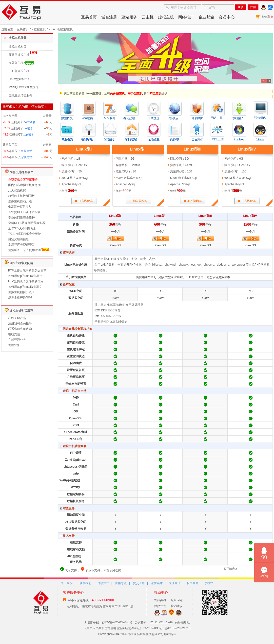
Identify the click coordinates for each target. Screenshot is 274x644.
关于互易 (67, 583)
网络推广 (186, 17)
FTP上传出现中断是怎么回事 (27, 271)
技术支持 (67, 536)
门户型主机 (154, 93)
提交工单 (139, 583)
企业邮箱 (206, 17)
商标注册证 (182, 622)
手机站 (209, 583)
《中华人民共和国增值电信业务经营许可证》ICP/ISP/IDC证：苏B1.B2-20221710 (137, 628)
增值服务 (67, 508)
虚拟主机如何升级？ (21, 292)
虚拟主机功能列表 (73, 446)
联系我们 (85, 583)
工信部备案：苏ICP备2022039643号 (108, 622)
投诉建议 (177, 606)
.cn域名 (28, 128)
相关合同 (193, 583)
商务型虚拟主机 (19, 55)
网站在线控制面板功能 (76, 329)
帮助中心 (161, 593)
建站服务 (129, 17)
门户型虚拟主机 (19, 71)
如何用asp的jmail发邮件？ (25, 276)
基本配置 (67, 284)
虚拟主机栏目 (18, 47)
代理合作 (175, 583)
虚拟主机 (166, 17)
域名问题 (177, 600)
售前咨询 (160, 600)
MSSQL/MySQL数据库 (24, 87)
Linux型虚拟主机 (20, 79)
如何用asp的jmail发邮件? (25, 287)
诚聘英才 (157, 583)
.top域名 (28, 135)
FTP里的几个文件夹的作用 (26, 281)
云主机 (148, 17)
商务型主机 (117, 93)
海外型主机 (16, 63)
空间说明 (67, 252)
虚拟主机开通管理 (20, 298)
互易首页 (89, 17)
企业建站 (26, 151)
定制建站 (26, 157)
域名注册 (109, 17)
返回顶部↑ (231, 569)
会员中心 (227, 17)
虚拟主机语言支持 (73, 391)
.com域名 (29, 122)
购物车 (267, 17)
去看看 (47, 116)
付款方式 (103, 583)
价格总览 (121, 583)
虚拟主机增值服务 (20, 95)
